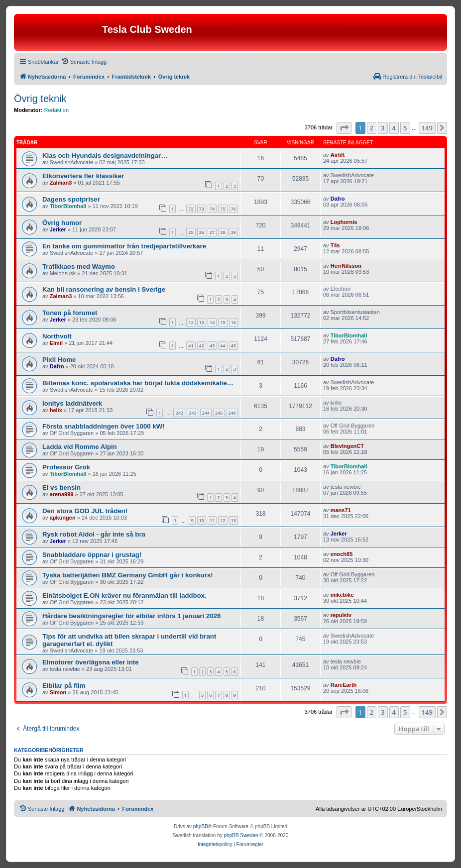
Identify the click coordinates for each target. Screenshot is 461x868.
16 (233, 322)
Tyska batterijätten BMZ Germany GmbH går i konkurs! (128, 575)
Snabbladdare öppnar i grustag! (92, 555)
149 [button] (427, 128)
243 (192, 413)
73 (202, 209)
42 (202, 346)
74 (212, 209)
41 (191, 346)
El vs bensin (61, 488)
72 (191, 209)
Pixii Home (59, 360)
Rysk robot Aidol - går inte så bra (94, 534)
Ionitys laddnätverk (72, 403)
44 (223, 346)
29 (233, 232)
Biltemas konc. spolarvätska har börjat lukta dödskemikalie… (138, 383)
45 (233, 346)
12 (191, 322)
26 (202, 232)
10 (202, 520)
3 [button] (383, 128)
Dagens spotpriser (71, 199)
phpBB (201, 826)
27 (212, 232)
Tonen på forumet (70, 313)
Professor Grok (66, 467)
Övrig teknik (40, 99)
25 (191, 232)
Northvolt (57, 336)
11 (212, 520)
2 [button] (372, 128)
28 (223, 232)
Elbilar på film (64, 686)
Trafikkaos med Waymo (79, 267)
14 (212, 322)
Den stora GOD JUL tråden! (85, 511)
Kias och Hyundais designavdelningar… (105, 156)
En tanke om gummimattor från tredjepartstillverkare (124, 246)
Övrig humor (62, 223)
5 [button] (405, 128)
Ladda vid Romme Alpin (80, 447)
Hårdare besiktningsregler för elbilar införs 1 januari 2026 (131, 616)
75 (223, 209)
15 (223, 322)
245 (219, 413)
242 (179, 413)
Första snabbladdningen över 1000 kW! (104, 426)
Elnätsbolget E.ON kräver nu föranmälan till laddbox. (124, 596)
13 (202, 322)
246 (232, 413)
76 (233, 209)
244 (206, 413)
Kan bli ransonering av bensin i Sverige (104, 289)
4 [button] (394, 128)
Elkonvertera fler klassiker (83, 176)
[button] (344, 128)
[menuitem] (84, 62)
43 (212, 346)
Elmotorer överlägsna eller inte (91, 662)
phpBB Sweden (241, 835)
